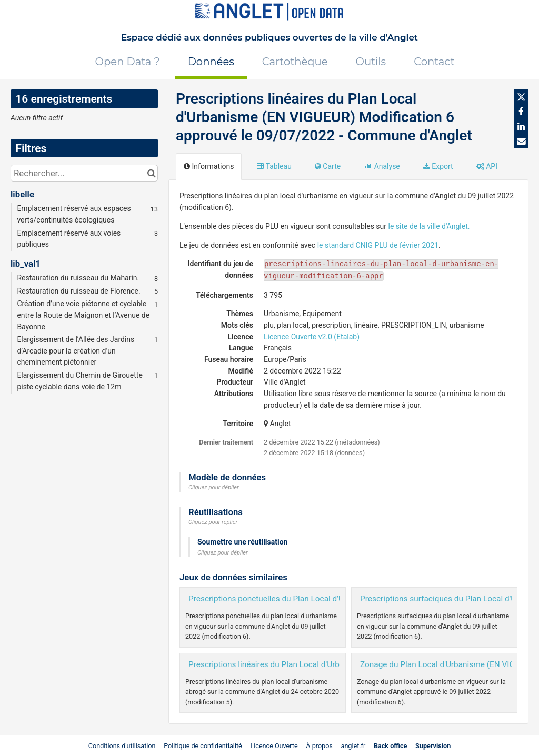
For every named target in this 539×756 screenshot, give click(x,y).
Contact (434, 62)
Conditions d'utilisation (123, 746)
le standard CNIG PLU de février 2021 (378, 245)
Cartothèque (295, 62)
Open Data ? (128, 62)
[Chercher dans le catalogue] (151, 173)
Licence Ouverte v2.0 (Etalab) (312, 337)
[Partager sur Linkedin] (521, 126)
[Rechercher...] (84, 173)
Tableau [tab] (274, 166)
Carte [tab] (328, 166)
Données (211, 62)
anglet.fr (353, 746)
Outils (371, 62)
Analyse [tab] (382, 166)
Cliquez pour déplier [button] (214, 487)
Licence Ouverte (274, 746)
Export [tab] (438, 166)
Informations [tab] (209, 166)
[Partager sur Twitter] (521, 97)
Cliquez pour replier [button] (213, 522)
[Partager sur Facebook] (521, 112)
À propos (319, 746)
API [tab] (487, 166)
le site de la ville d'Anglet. (429, 226)
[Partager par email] (521, 141)
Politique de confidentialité (204, 746)
